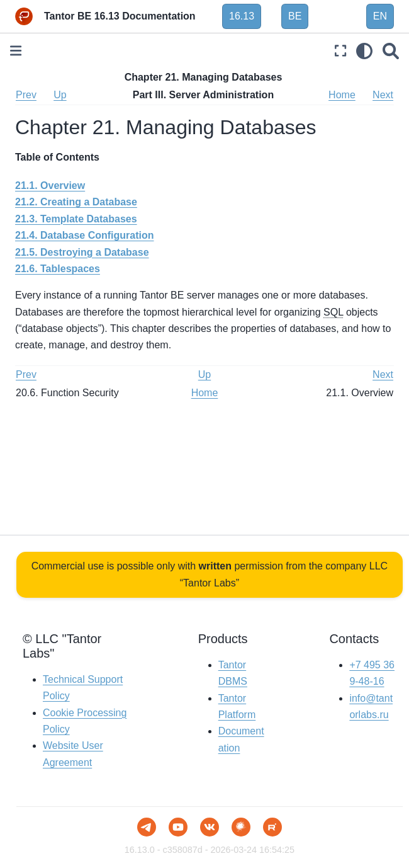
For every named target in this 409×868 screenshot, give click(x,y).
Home (342, 95)
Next (383, 95)
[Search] (391, 51)
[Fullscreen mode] (340, 51)
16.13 (242, 16)
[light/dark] (364, 51)
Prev (26, 95)
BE (295, 16)
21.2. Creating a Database (76, 202)
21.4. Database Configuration (85, 235)
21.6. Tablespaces (58, 269)
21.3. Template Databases (76, 219)
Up (60, 95)
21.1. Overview (50, 186)
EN (380, 16)
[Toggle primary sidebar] (16, 51)
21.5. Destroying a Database (82, 252)
